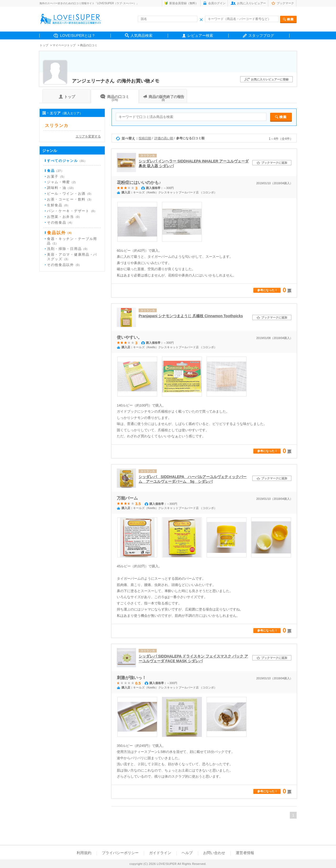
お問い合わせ (214, 853)
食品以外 (60, 233)
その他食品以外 (64, 265)
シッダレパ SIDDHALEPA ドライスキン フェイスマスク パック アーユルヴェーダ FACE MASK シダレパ (193, 659)
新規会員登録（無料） (184, 3)
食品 (55, 171)
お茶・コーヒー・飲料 (70, 199)
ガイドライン (160, 853)
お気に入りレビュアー (251, 3)
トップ (44, 45)
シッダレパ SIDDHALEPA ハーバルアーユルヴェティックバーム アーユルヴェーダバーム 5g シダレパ (193, 479)
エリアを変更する (88, 136)
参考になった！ (267, 290)
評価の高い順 (164, 138)
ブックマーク (285, 3)
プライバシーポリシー (120, 853)
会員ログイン (217, 3)
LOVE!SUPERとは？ (78, 35)
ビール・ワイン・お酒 (70, 194)
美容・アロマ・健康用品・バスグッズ (72, 257)
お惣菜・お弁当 (64, 217)
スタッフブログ (261, 35)
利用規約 (84, 853)
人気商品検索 (141, 35)
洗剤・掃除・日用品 (68, 249)
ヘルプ (187, 853)
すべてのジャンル (67, 161)
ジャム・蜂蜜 (62, 182)
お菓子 (56, 176)
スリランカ (57, 126)
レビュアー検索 (200, 35)
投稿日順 (145, 138)
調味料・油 (61, 188)
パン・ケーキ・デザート (72, 211)
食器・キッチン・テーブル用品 (72, 241)
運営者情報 (245, 853)
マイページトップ (64, 45)
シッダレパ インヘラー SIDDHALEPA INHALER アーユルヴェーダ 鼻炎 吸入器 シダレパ (194, 163)
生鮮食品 (58, 205)
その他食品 (60, 222)
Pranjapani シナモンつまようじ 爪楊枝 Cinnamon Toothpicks (191, 316)
